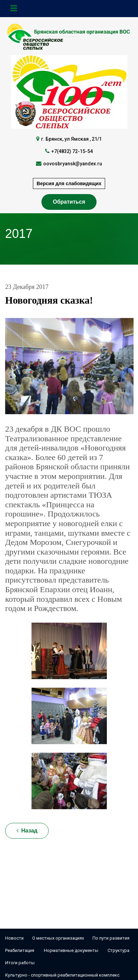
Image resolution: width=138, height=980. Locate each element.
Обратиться (69, 202)
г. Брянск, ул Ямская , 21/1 (71, 139)
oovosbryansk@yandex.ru (73, 164)
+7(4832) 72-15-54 (72, 151)
